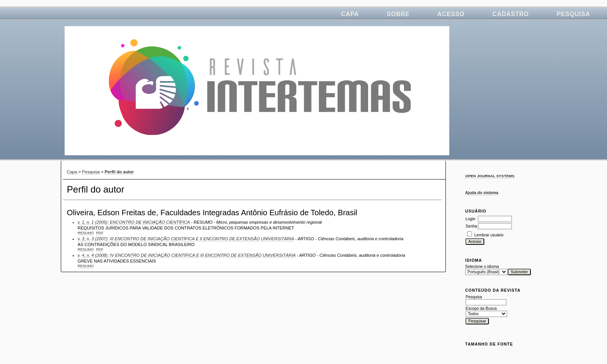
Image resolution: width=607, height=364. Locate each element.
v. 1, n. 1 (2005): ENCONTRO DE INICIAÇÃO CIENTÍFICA (134, 222)
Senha (471, 226)
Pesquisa (573, 14)
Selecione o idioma (482, 267)
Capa (350, 14)
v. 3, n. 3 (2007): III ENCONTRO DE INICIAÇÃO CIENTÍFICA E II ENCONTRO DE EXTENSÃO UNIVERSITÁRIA (186, 239)
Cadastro (511, 14)
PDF (100, 233)
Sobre (398, 14)
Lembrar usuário (489, 235)
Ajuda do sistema (482, 193)
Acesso (451, 14)
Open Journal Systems (490, 176)
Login (470, 219)
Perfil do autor (119, 172)
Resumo (86, 233)
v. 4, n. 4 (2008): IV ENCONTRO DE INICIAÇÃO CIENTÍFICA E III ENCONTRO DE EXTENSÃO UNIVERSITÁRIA (187, 255)
